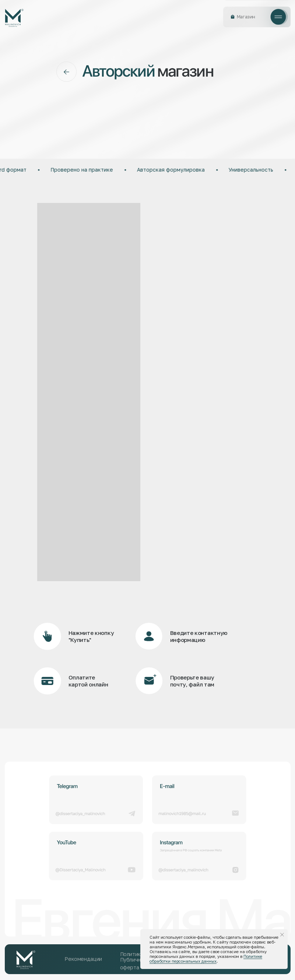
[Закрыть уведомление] (282, 935)
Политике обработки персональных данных (206, 959)
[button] (278, 17)
